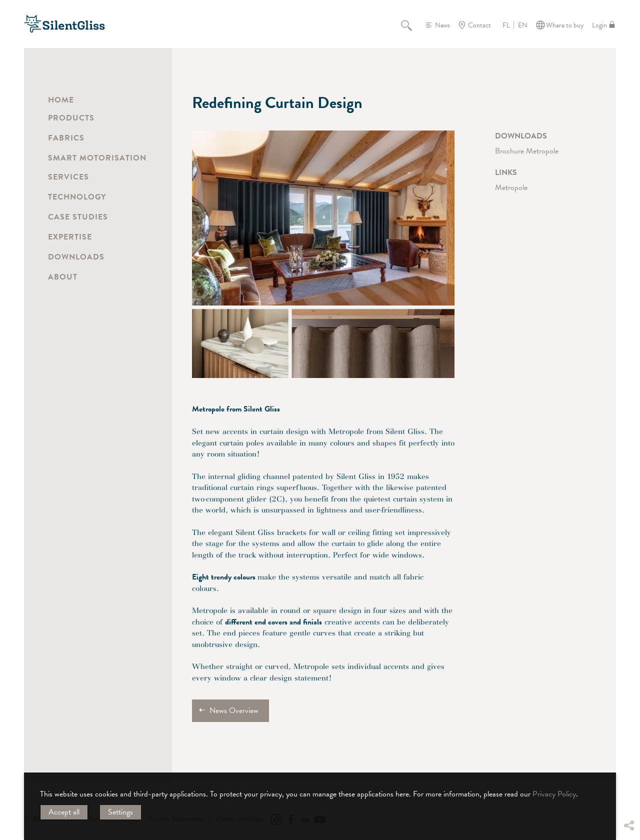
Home (61, 100)
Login (599, 25)
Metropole (511, 187)
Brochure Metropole (527, 151)
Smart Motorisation (97, 158)
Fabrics (66, 138)
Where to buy (565, 25)
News (442, 25)
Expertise (70, 237)
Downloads (76, 257)
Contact (479, 25)
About (63, 277)
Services (68, 177)
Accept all (64, 812)
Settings (120, 812)
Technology (77, 197)
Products (71, 118)
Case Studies (78, 217)
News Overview (234, 710)
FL (506, 25)
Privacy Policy (554, 794)
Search (412, 25)
